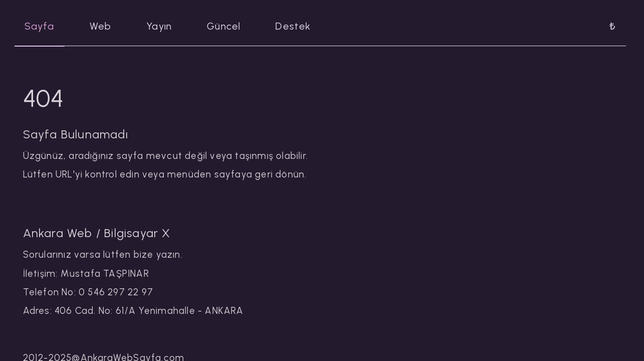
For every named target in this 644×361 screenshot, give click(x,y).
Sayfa (40, 26)
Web (101, 26)
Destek (293, 26)
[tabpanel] (322, 197)
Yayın (159, 26)
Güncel (224, 26)
